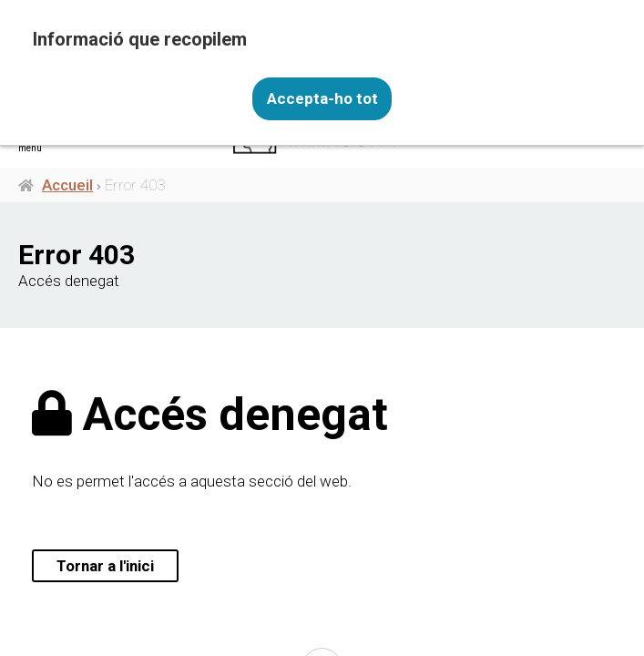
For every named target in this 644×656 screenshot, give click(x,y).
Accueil (67, 185)
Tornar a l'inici (106, 566)
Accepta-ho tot (322, 98)
